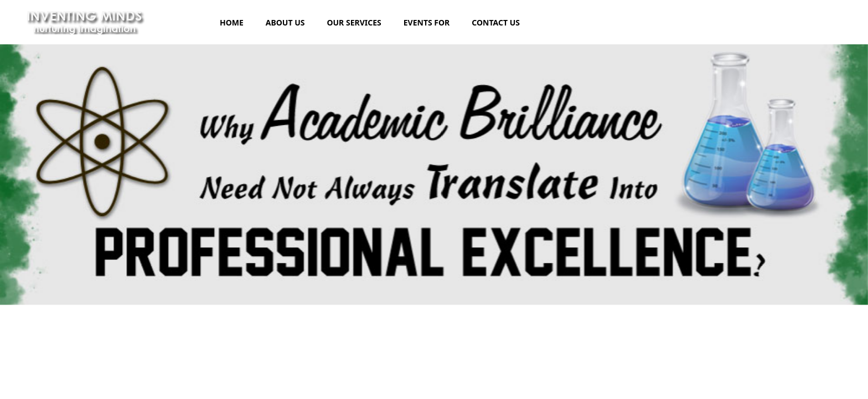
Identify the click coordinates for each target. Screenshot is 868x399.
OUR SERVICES (354, 22)
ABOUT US (285, 22)
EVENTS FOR (427, 22)
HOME (232, 22)
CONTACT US (496, 22)
